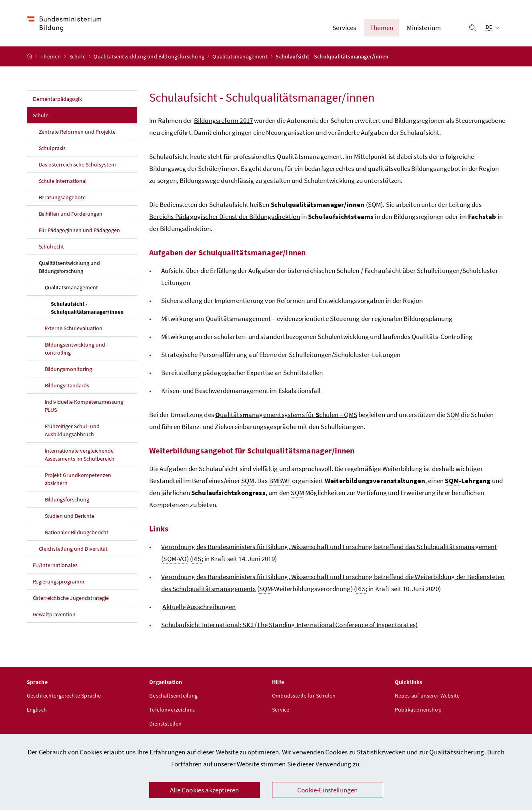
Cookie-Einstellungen (328, 790)
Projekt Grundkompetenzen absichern (78, 479)
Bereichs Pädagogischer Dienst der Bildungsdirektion (225, 217)
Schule (78, 56)
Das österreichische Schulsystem (78, 164)
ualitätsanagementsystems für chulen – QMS (286, 415)
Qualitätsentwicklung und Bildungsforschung (150, 56)
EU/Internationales (55, 565)
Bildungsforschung (67, 499)
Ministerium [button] (424, 28)
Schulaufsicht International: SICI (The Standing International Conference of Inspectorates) (289, 625)
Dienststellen (165, 724)
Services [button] (344, 28)
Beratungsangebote (62, 197)
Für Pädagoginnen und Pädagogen (80, 230)
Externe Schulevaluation (74, 328)
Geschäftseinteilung (173, 696)
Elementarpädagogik (58, 99)
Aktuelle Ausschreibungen (199, 607)
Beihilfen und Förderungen (71, 214)
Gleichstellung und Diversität (73, 549)
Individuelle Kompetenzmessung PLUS (84, 406)
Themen (51, 56)
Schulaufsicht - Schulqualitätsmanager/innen (94, 308)
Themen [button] (382, 28)
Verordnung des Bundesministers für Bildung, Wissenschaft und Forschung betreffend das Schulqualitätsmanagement (329, 547)
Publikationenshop (418, 710)
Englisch (37, 710)
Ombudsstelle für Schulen (304, 696)
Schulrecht (52, 247)
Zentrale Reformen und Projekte (77, 132)
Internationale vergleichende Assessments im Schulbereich (80, 455)
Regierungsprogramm (59, 581)
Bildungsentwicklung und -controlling (77, 349)
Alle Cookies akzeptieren (204, 790)
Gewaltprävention (54, 614)
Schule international (63, 181)
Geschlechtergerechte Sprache (64, 696)
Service (281, 710)
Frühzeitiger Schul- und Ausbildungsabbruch (72, 430)
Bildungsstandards (67, 385)
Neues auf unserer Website (427, 696)
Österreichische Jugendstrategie (71, 598)
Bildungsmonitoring (69, 369)
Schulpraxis (52, 148)
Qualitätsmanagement (241, 56)
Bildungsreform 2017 (223, 120)
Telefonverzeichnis (172, 710)
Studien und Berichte (70, 516)
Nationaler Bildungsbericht (77, 532)
